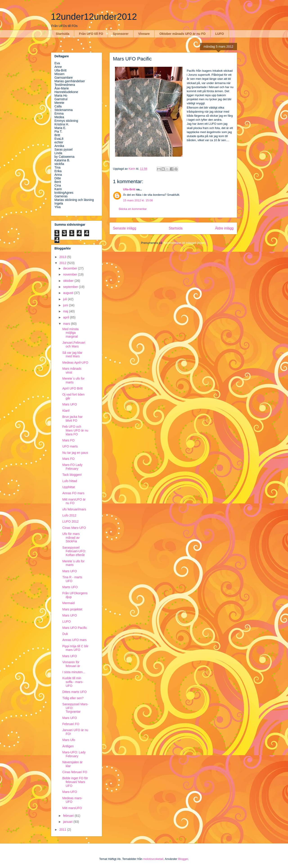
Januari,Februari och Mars (74, 344)
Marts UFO (70, 587)
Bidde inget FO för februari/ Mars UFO (75, 782)
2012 (63, 263)
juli (65, 299)
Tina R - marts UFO (72, 579)
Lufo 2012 (69, 515)
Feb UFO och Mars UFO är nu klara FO (75, 430)
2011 (63, 830)
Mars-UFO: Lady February (74, 754)
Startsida (63, 34)
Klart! (66, 411)
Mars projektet (72, 609)
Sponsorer (121, 34)
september (71, 287)
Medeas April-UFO (75, 363)
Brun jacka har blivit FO (72, 419)
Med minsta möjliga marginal (70, 333)
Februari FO (71, 724)
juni (66, 305)
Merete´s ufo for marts (73, 380)
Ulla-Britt (129, 189)
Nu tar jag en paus (75, 453)
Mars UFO (70, 404)
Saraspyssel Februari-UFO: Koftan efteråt (74, 551)
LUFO (220, 34)
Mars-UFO (70, 792)
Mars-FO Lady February (72, 467)
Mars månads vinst (72, 371)
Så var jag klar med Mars (72, 355)
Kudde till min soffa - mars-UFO (73, 682)
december (70, 268)
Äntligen (68, 746)
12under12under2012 (94, 17)
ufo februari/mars (74, 509)
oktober (69, 281)
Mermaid (68, 603)
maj (66, 311)
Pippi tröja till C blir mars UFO (75, 648)
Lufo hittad (70, 481)
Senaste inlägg (125, 228)
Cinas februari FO (75, 772)
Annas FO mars (73, 493)
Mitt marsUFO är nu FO (74, 501)
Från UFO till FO (91, 34)
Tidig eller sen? (73, 698)
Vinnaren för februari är (71, 664)
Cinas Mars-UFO (74, 528)
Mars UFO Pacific (75, 628)
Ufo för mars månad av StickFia (71, 538)
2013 (63, 257)
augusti (69, 293)
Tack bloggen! (72, 475)
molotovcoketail (153, 859)
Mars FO (68, 440)
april (66, 317)
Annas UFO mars (74, 640)
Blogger (183, 859)
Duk (65, 634)
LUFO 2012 (70, 521)
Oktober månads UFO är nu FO (182, 34)
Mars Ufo (69, 740)
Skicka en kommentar (133, 209)
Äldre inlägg (224, 228)
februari (69, 816)
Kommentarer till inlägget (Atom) (184, 243)
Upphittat (69, 487)
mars (67, 324)
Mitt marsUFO (72, 808)
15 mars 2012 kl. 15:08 (138, 200)
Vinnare (144, 34)
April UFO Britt (72, 388)
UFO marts (70, 446)
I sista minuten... (74, 672)
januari (68, 822)
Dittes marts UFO (74, 692)
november (70, 274)
